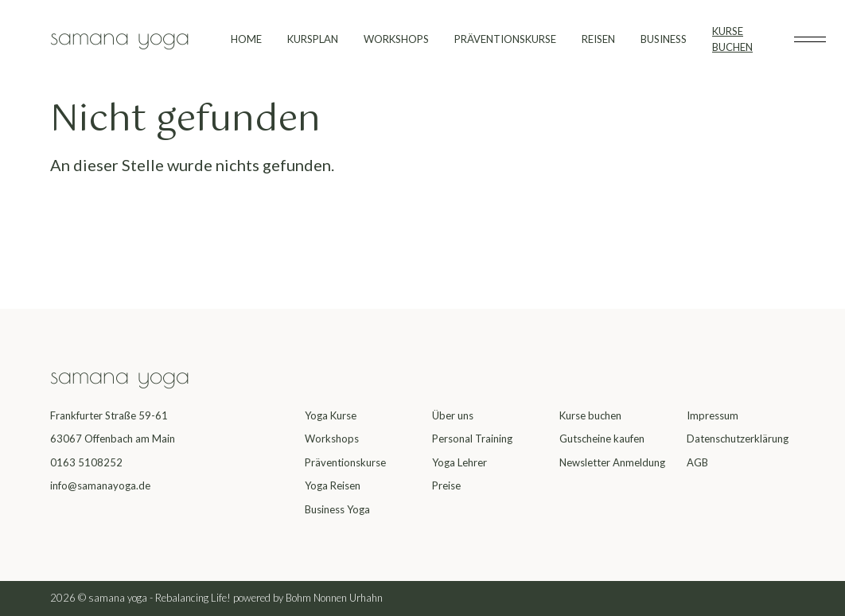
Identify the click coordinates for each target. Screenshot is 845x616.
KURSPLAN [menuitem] (313, 39)
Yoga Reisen (333, 485)
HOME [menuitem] (246, 39)
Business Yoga (337, 509)
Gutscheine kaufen (602, 439)
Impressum (713, 415)
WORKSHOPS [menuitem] (396, 39)
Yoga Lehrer (459, 462)
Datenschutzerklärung (738, 439)
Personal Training (472, 439)
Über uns (453, 415)
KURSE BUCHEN (732, 39)
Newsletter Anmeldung (612, 462)
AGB (697, 462)
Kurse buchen (590, 415)
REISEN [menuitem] (598, 39)
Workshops (332, 439)
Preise (446, 485)
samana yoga (120, 35)
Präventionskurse (345, 462)
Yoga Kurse (331, 415)
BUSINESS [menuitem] (664, 39)
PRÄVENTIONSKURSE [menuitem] (505, 39)
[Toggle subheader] (810, 40)
